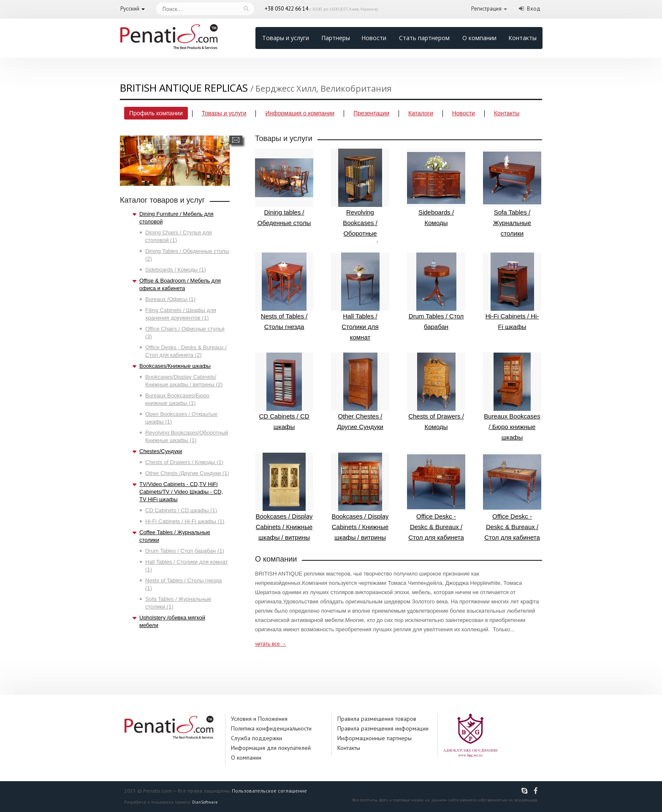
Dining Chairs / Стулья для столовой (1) (179, 236)
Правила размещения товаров (377, 719)
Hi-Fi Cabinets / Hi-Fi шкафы (512, 291)
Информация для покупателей (271, 748)
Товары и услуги (286, 38)
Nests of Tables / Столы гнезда (284, 291)
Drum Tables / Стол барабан (436, 291)
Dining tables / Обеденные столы (284, 187)
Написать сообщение (236, 140)
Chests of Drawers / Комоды (436, 391)
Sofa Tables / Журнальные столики (512, 193)
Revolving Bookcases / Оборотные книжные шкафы (360, 198)
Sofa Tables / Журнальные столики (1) (178, 603)
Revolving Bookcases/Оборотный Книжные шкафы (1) (187, 436)
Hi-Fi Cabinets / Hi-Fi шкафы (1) (185, 521)
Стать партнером (424, 38)
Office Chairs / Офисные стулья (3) (185, 333)
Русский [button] (130, 9)
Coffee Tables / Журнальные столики (175, 536)
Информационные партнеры (374, 738)
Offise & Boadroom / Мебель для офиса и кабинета (180, 284)
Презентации (371, 113)
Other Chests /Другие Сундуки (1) (187, 473)
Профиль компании (156, 113)
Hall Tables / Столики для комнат (360, 297)
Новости (374, 38)
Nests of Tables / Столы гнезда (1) (184, 584)
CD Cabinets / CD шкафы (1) (181, 510)
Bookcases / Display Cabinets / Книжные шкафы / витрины (284, 497)
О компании (479, 38)
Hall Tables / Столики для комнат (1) (187, 566)
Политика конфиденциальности (271, 728)
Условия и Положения (259, 719)
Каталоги (421, 113)
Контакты (522, 38)
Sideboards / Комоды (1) (176, 270)
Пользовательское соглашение (269, 791)
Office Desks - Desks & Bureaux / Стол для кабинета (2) (186, 351)
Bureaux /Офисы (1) (170, 299)
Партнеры (336, 38)
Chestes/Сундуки (161, 451)
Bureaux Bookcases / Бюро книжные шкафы (512, 397)
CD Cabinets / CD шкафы (284, 391)
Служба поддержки (256, 738)
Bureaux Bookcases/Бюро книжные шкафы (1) (177, 399)
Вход (534, 9)
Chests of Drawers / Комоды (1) (184, 462)
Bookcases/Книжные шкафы (175, 366)
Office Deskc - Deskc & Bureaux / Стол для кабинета (436, 497)
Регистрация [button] (486, 9)
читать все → (271, 644)
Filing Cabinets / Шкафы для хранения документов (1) (181, 314)
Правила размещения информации (383, 728)
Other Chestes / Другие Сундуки (360, 391)
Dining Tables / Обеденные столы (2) (187, 255)
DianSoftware (205, 802)
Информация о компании (300, 113)
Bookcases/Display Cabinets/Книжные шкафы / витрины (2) (184, 381)
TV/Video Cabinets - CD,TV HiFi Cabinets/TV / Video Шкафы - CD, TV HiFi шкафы (181, 492)
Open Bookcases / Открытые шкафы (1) (181, 418)
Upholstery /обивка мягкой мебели (172, 621)
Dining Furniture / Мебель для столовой (176, 218)
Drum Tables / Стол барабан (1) (185, 551)
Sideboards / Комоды (436, 187)
